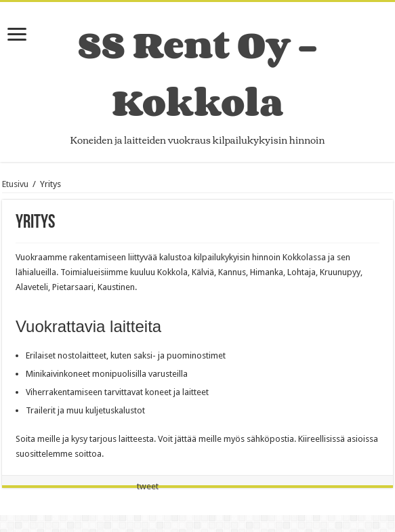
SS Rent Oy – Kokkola (197, 73)
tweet (148, 486)
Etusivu (15, 184)
